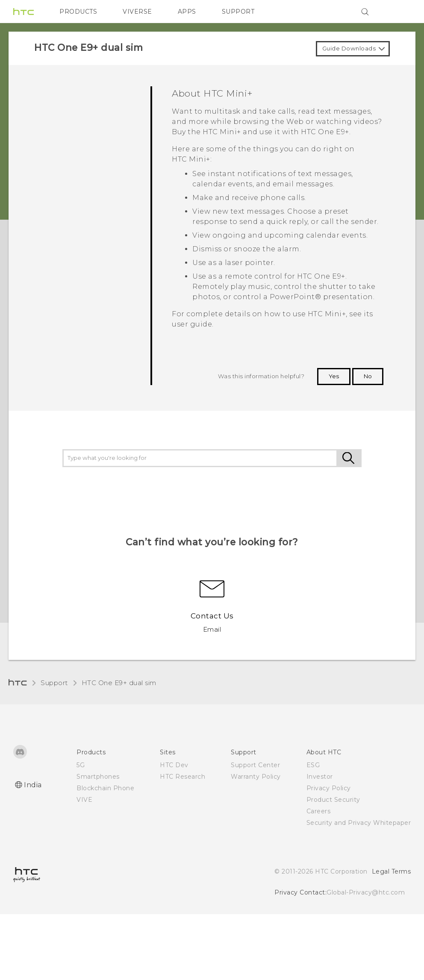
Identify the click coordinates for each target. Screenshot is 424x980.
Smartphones (98, 777)
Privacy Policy (329, 788)
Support (54, 683)
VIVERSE (137, 12)
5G (81, 765)
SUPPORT (238, 12)
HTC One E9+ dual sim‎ (119, 683)
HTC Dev (174, 765)
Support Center (255, 765)
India (33, 785)
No (368, 376)
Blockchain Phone (105, 788)
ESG (313, 765)
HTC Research (183, 777)
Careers (319, 811)
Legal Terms (392, 871)
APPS (187, 12)
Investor (320, 777)
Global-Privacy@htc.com (366, 892)
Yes (334, 376)
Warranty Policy (256, 777)
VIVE (84, 800)
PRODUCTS (78, 12)
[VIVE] (399, 12)
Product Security (333, 800)
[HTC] (24, 12)
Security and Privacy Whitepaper (359, 823)
